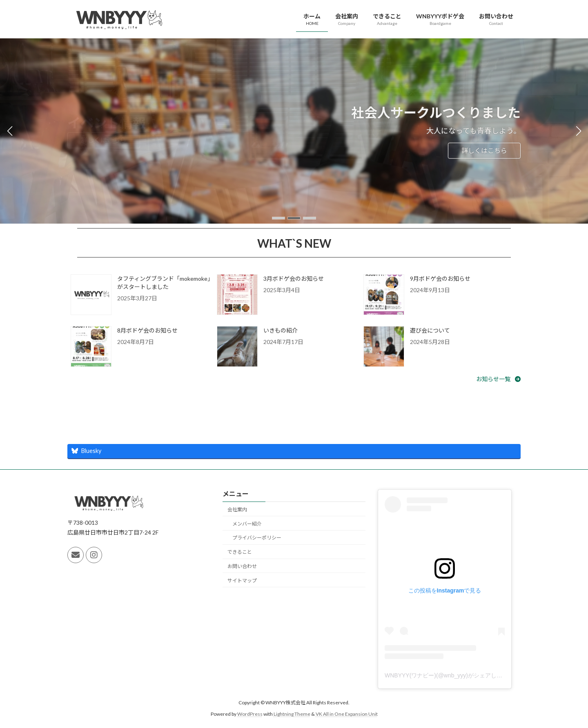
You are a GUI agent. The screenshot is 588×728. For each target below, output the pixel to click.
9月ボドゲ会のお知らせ (440, 279)
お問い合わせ (242, 566)
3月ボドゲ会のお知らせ (294, 279)
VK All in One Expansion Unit (347, 714)
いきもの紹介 (281, 330)
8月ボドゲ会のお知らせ (147, 330)
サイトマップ (242, 580)
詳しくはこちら (484, 150)
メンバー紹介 (247, 523)
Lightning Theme (292, 714)
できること (240, 552)
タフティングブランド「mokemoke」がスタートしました (164, 283)
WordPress (250, 714)
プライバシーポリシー (257, 538)
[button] (278, 218)
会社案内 (237, 509)
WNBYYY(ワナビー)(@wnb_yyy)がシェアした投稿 (449, 675)
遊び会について (430, 330)
